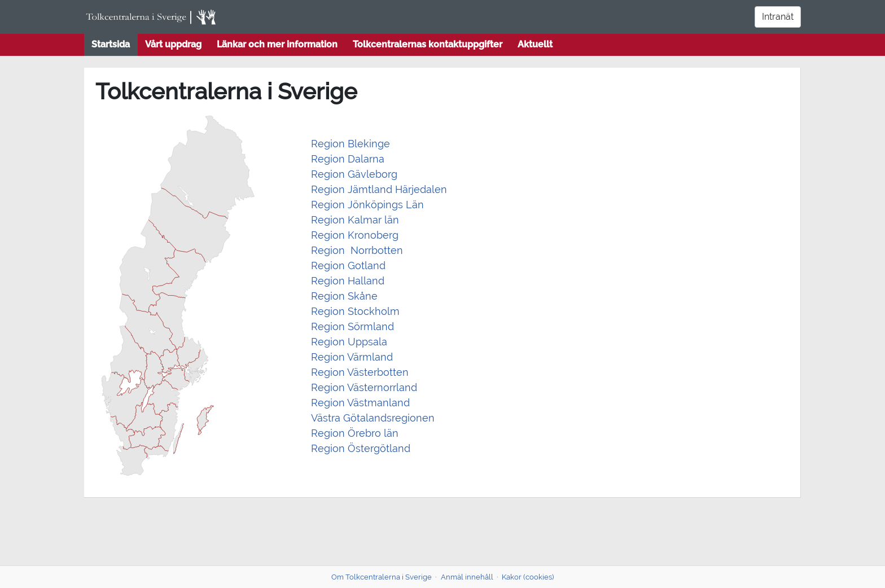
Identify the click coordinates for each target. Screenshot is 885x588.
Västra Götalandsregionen (373, 418)
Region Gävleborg (354, 174)
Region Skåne (344, 296)
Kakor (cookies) (528, 577)
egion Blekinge (354, 144)
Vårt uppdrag (173, 44)
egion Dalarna (351, 159)
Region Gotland (348, 266)
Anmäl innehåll (467, 577)
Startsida (111, 44)
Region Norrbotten (358, 250)
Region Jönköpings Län (367, 205)
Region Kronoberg (355, 235)
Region (328, 372)
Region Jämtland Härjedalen (379, 189)
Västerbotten (377, 372)
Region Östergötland (361, 448)
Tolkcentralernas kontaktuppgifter (428, 44)
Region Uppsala (349, 342)
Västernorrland (381, 387)
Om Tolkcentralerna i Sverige (382, 577)
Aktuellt (535, 44)
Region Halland (348, 281)
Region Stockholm (355, 311)
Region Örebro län (355, 433)
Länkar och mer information (277, 44)
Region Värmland (352, 357)
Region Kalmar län (356, 220)
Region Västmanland (360, 403)
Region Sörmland (352, 326)
